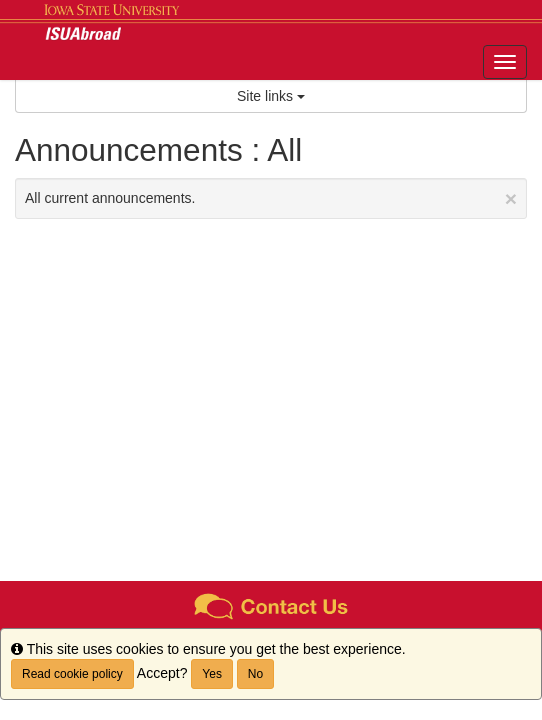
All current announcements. (271, 198)
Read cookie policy (72, 674)
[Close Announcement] (511, 198)
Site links (271, 96)
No (255, 674)
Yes (212, 674)
